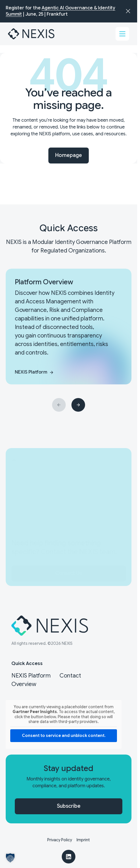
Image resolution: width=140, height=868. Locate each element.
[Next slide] (78, 405)
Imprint (83, 840)
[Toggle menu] (122, 34)
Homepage (69, 155)
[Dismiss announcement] (128, 11)
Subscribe (69, 806)
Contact (70, 676)
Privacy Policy (60, 840)
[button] (10, 858)
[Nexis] (32, 34)
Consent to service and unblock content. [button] (64, 736)
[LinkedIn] (69, 857)
